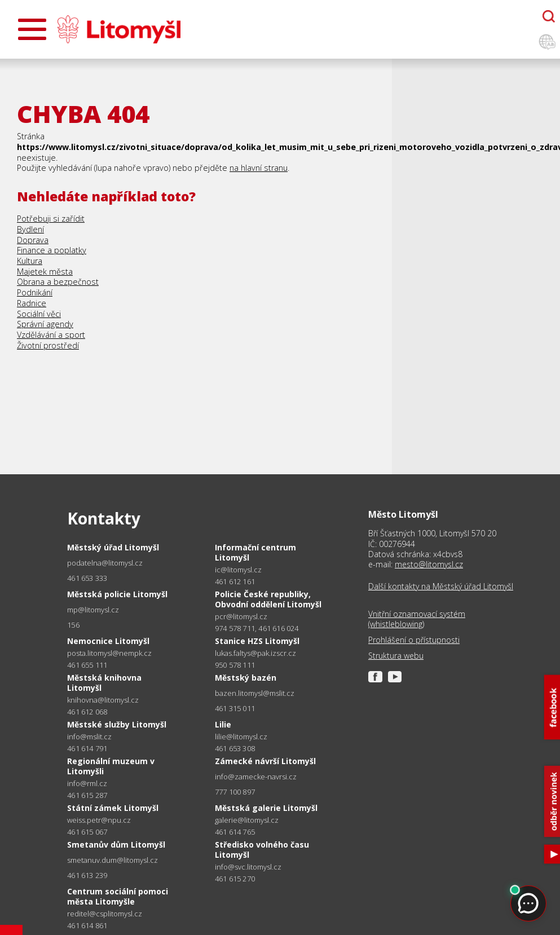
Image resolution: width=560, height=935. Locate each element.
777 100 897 (235, 792)
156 (73, 625)
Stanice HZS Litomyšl (257, 641)
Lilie (223, 724)
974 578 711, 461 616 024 (257, 628)
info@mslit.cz (89, 737)
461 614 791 (87, 748)
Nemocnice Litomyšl (108, 641)
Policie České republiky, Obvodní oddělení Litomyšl (268, 599)
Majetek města (45, 272)
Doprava (33, 240)
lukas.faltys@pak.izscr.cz (255, 653)
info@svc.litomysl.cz (248, 867)
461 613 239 (87, 875)
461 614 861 (87, 925)
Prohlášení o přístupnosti (414, 640)
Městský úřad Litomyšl (113, 547)
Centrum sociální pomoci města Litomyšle (118, 896)
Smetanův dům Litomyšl (116, 844)
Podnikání (35, 292)
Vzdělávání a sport (51, 335)
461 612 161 (235, 581)
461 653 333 (87, 578)
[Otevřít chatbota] (549, 16)
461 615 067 (87, 832)
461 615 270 (235, 879)
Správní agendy (45, 324)
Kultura (30, 261)
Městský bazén (246, 678)
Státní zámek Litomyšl (113, 808)
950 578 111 (235, 665)
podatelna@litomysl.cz (105, 563)
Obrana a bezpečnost (58, 282)
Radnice (32, 303)
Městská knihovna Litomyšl (104, 683)
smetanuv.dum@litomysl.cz (113, 860)
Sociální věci (39, 314)
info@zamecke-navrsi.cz (256, 777)
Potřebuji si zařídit (51, 219)
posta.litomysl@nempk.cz (109, 653)
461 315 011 (235, 708)
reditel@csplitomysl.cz (105, 914)
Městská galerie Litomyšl (266, 808)
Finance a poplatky (52, 250)
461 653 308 (235, 748)
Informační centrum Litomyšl (255, 552)
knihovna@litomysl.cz (103, 700)
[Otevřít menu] (32, 29)
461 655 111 (87, 665)
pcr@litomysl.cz (241, 617)
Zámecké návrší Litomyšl (265, 761)
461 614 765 (235, 832)
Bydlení (30, 229)
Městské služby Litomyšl (117, 724)
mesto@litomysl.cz (429, 564)
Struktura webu (396, 656)
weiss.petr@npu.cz (99, 820)
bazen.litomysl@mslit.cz (255, 693)
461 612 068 (87, 712)
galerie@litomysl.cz (247, 820)
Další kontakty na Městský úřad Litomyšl (441, 586)
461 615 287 (87, 795)
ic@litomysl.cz (238, 570)
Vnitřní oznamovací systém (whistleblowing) (417, 619)
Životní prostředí (48, 345)
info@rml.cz (87, 784)
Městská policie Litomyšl (117, 594)
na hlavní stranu (259, 168)
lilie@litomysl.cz (241, 737)
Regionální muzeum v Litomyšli (111, 766)
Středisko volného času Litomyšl (262, 850)
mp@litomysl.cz (93, 610)
